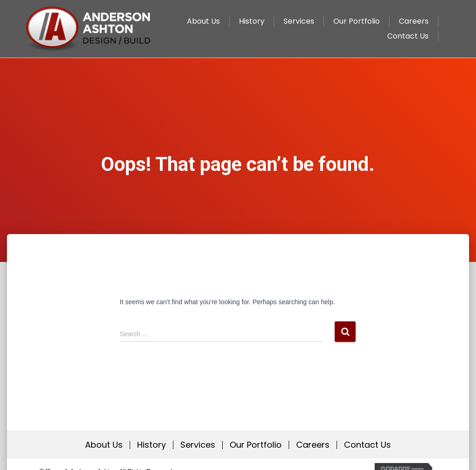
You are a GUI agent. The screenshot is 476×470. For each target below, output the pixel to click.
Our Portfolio (256, 445)
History (152, 445)
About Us (104, 445)
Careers (313, 445)
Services (198, 445)
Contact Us (367, 445)
